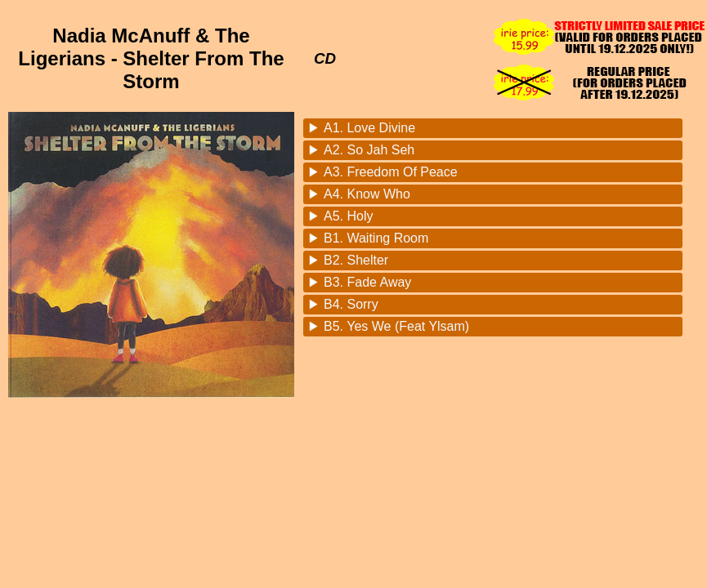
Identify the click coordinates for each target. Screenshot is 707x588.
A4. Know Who (367, 194)
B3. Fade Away (367, 282)
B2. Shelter (356, 260)
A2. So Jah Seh (369, 150)
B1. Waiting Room (376, 238)
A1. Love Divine (369, 128)
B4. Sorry (351, 304)
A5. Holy (348, 216)
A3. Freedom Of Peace (391, 172)
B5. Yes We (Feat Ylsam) (396, 326)
